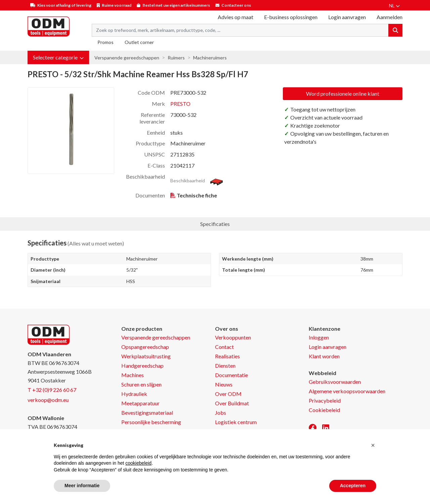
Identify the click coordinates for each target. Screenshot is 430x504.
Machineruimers (210, 58)
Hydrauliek (134, 394)
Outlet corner (139, 42)
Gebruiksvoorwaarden (335, 382)
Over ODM (228, 394)
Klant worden (324, 356)
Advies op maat (235, 17)
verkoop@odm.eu (48, 400)
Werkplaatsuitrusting (146, 356)
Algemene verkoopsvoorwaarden (347, 391)
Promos (105, 42)
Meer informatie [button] (82, 486)
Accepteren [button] (353, 486)
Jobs (221, 413)
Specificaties (215, 224)
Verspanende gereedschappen (127, 58)
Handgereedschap (142, 365)
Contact (224, 347)
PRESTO (180, 104)
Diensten (225, 365)
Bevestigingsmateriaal (147, 413)
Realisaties (227, 356)
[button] (58, 57)
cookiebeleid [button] (138, 463)
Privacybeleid (325, 400)
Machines (133, 375)
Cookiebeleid (324, 410)
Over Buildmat (232, 403)
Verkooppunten (233, 337)
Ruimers (176, 58)
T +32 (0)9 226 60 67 (52, 390)
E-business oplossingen (291, 17)
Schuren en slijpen (141, 384)
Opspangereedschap (145, 347)
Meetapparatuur (140, 403)
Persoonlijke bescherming (151, 422)
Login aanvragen (347, 17)
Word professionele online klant (343, 94)
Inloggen (319, 337)
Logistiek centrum (236, 422)
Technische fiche (197, 195)
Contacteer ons (236, 5)
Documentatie (231, 375)
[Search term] (240, 30)
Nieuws (224, 384)
